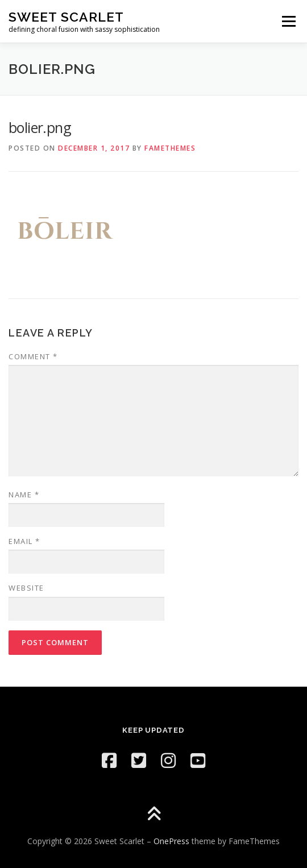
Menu (288, 21)
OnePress (171, 841)
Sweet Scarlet (66, 17)
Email (24, 541)
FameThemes (170, 148)
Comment (33, 356)
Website (26, 588)
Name (24, 495)
